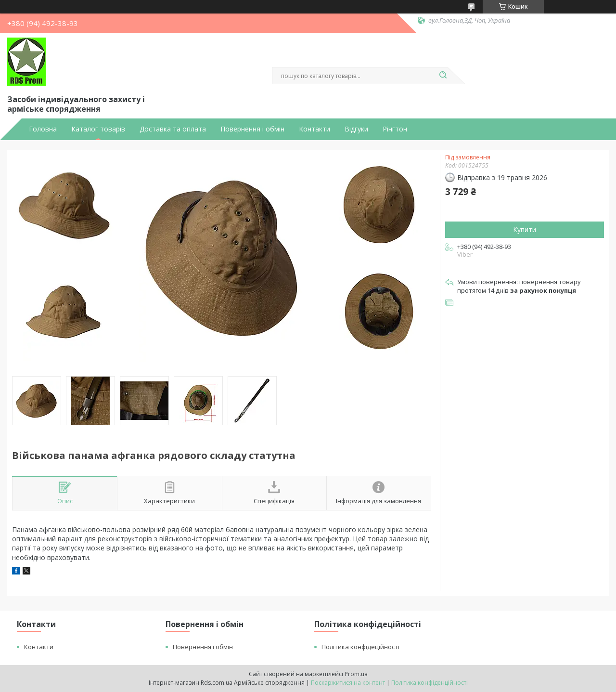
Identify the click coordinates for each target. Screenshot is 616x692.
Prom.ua (356, 674)
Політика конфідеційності (360, 647)
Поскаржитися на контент (348, 683)
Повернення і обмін (252, 129)
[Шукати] (443, 76)
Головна (43, 129)
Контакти (314, 129)
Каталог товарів (98, 129)
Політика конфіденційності (430, 683)
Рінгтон (395, 129)
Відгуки (356, 129)
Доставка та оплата (173, 129)
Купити (525, 229)
